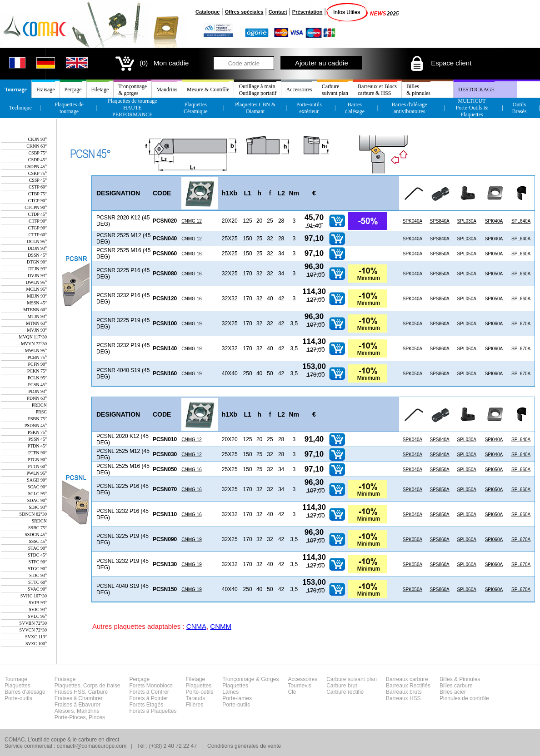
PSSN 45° (38, 439)
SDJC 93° (38, 507)
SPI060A (494, 324)
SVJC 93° (38, 609)
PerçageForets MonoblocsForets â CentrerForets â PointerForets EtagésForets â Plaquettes (153, 695)
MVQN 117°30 (33, 337)
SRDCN (39, 521)
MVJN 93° (37, 330)
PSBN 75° (37, 419)
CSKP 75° (37, 173)
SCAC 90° (37, 487)
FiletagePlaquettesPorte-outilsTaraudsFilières (200, 692)
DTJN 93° (37, 269)
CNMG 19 (191, 324)
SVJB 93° (38, 603)
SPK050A (412, 324)
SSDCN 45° (36, 535)
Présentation (307, 12)
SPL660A (521, 254)
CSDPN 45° (36, 167)
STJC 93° (38, 575)
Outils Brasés (519, 108)
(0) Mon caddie (151, 63)
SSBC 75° (37, 528)
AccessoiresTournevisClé (303, 686)
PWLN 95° (37, 473)
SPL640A (521, 221)
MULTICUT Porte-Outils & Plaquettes (472, 108)
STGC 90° (37, 569)
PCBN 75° (37, 357)
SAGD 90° (37, 480)
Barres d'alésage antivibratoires (410, 108)
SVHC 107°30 (34, 596)
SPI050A (494, 254)
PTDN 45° (37, 446)
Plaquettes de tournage (69, 108)
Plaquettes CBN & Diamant (255, 108)
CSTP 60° (38, 187)
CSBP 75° (37, 153)
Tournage (16, 90)
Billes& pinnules (418, 90)
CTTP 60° (37, 235)
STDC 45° (37, 555)
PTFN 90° (37, 453)
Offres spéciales (244, 12)
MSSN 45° (37, 303)
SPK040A (412, 221)
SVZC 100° (36, 644)
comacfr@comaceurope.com (92, 746)
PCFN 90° (37, 364)
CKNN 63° (37, 146)
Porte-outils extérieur (309, 108)
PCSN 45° (37, 385)
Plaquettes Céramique (196, 108)
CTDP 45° (37, 214)
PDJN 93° (38, 391)
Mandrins (167, 90)
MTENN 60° (35, 310)
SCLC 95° (37, 494)
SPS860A (439, 324)
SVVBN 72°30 (33, 623)
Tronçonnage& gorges (132, 90)
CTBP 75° (37, 194)
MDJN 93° (37, 296)
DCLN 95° (37, 241)
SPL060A (467, 324)
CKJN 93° (37, 139)
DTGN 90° (37, 262)
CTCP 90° (37, 201)
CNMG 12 (191, 221)
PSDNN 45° (36, 425)
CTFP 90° (38, 221)
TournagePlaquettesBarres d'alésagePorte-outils (25, 689)
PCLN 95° (37, 378)
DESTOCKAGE (476, 90)
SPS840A (439, 221)
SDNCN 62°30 (33, 514)
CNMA (196, 626)
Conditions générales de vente (244, 746)
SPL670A (521, 324)
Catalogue (207, 12)
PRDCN (39, 405)
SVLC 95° (37, 616)
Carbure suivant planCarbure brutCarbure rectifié (352, 686)
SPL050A (467, 254)
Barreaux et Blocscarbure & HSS (377, 90)
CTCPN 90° (36, 207)
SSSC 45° (38, 541)
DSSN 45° (37, 255)
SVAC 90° (37, 589)
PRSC (41, 412)
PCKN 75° (37, 371)
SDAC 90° (37, 500)
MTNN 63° (36, 323)
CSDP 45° (37, 160)
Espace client (440, 63)
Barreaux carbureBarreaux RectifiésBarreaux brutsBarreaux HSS (408, 689)
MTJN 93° (37, 316)
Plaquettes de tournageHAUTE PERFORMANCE (132, 108)
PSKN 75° (37, 432)
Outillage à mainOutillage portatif (257, 90)
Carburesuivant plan (335, 90)
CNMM (221, 626)
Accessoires (299, 90)
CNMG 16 (191, 254)
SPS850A (439, 254)
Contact (278, 12)
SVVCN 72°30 (33, 630)
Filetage (100, 90)
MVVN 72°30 (34, 344)
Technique (20, 108)
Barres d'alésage (355, 108)
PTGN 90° (37, 460)
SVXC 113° (36, 637)
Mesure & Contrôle (208, 90)
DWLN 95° (37, 282)
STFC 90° (38, 562)
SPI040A (494, 221)
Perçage (73, 90)
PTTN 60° (38, 466)
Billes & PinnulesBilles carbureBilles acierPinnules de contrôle (464, 689)
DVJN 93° (37, 276)
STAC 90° (37, 548)
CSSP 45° (38, 180)
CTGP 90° (37, 228)
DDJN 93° (37, 248)
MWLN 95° (36, 351)
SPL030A (467, 221)
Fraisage (46, 90)
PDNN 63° (37, 398)
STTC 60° (37, 582)
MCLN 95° (37, 289)
